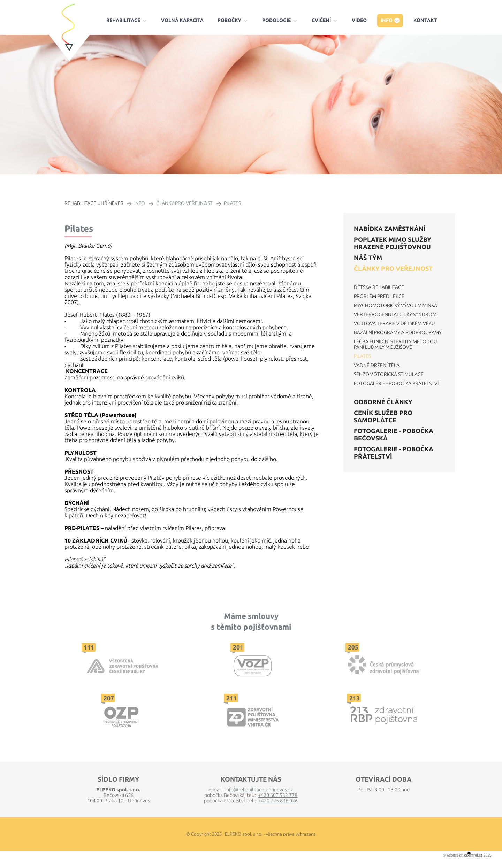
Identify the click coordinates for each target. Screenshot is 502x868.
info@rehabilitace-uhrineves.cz (259, 790)
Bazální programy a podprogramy (398, 332)
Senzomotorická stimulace (389, 374)
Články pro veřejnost (393, 268)
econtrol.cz (473, 855)
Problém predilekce (379, 296)
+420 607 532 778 (278, 795)
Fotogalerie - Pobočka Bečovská (394, 434)
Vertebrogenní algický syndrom (395, 314)
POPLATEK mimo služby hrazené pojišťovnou (393, 243)
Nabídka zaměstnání (390, 229)
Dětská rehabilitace (379, 287)
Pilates (362, 356)
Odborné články (383, 402)
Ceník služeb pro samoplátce (383, 416)
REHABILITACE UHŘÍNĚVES (94, 203)
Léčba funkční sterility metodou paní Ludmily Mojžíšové (395, 344)
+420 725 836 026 (278, 801)
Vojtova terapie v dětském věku (394, 323)
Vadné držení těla (377, 365)
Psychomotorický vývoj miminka (395, 305)
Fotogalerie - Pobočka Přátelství (396, 383)
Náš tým (368, 258)
